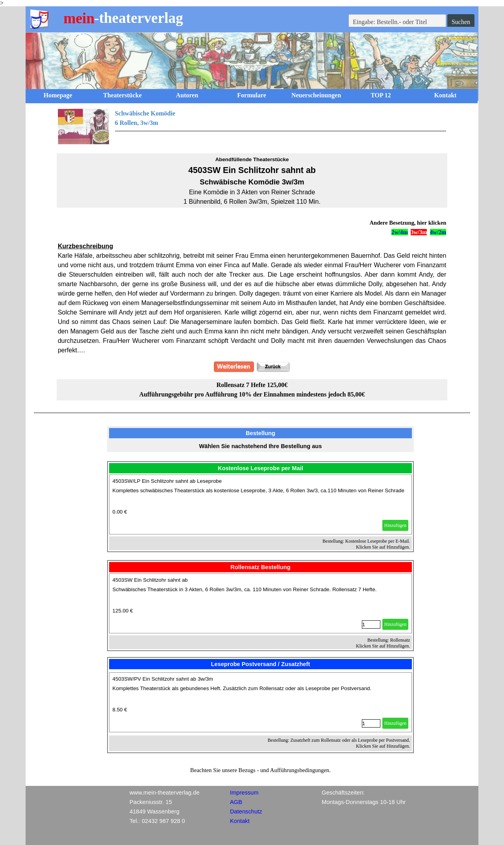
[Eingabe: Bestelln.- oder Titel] (397, 22)
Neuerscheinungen (316, 95)
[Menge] (371, 624)
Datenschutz (246, 811)
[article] (261, 504)
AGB (236, 802)
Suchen (461, 22)
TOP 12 (381, 95)
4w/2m (438, 232)
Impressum (244, 793)
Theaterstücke (122, 95)
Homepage (58, 95)
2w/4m (400, 232)
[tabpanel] (252, 127)
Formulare (251, 95)
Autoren (187, 95)
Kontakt (446, 95)
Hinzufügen (396, 525)
